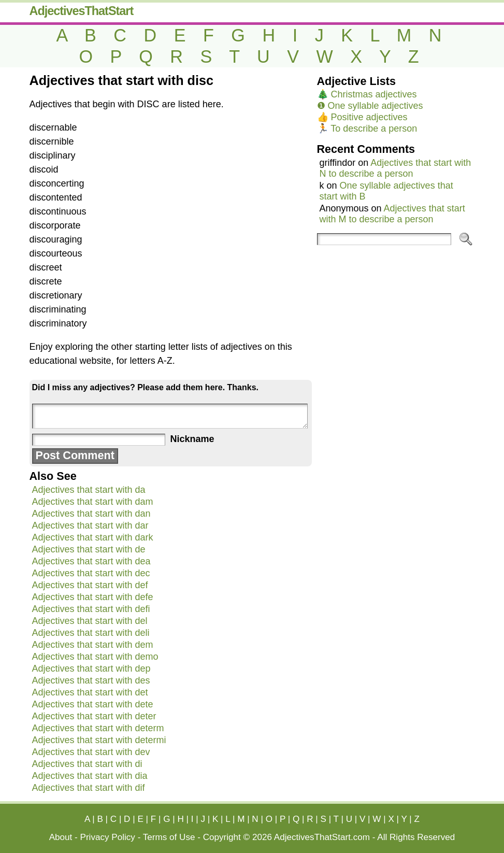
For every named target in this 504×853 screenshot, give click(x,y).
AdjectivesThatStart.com (322, 837)
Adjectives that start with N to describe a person (395, 168)
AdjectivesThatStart (82, 11)
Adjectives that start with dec (91, 573)
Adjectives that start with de (89, 549)
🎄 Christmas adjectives (367, 94)
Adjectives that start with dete (93, 704)
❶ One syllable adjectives (370, 106)
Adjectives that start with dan (91, 514)
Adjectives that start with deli (91, 633)
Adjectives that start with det (90, 692)
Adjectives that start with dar (90, 525)
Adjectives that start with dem (93, 645)
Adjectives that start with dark (93, 537)
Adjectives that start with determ (98, 728)
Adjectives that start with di (87, 764)
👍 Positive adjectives (362, 117)
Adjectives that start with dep (91, 669)
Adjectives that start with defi (91, 609)
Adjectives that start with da (89, 490)
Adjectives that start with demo (95, 657)
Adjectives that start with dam (93, 502)
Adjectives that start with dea (91, 561)
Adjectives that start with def (90, 585)
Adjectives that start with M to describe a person (392, 214)
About (61, 837)
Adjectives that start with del (90, 621)
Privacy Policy (108, 837)
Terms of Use (169, 837)
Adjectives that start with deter (94, 716)
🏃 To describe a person (367, 129)
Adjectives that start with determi (99, 740)
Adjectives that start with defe (93, 597)
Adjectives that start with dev (91, 752)
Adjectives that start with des (91, 680)
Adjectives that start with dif (89, 788)
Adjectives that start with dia (90, 776)
